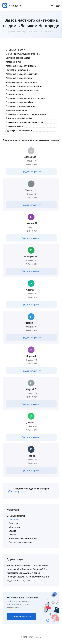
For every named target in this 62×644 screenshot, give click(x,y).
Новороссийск (14, 569)
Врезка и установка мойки (19, 118)
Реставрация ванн (15, 94)
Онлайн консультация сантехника (23, 54)
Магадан (11, 565)
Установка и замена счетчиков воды (24, 122)
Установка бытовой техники (23, 538)
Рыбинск (30, 577)
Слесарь (13, 535)
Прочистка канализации (18, 70)
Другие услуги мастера (20, 542)
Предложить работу (31, 172)
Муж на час (15, 527)
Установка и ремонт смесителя (21, 74)
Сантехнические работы (18, 58)
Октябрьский (42, 577)
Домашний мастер (16, 516)
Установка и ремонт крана (19, 78)
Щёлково (20, 581)
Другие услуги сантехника (19, 130)
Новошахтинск (24, 565)
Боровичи (27, 569)
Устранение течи (14, 62)
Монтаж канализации (17, 110)
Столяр (12, 531)
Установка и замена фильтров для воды (26, 98)
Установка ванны (14, 126)
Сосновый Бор (40, 569)
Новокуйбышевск (16, 577)
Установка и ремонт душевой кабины (25, 86)
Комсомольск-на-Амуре (19, 573)
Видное (10, 581)
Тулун (28, 581)
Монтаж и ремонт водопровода (21, 82)
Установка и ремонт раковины (21, 106)
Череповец (44, 565)
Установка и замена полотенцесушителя (26, 114)
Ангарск (36, 573)
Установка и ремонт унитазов (21, 66)
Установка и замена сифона (20, 102)
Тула (35, 565)
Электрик (14, 523)
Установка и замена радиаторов (22, 90)
